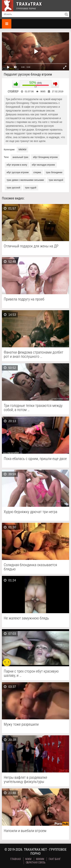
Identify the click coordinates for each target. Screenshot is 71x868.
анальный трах (20, 157)
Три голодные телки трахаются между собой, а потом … (33, 408)
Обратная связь (36, 862)
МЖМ (28, 859)
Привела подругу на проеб (24, 299)
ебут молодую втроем (43, 165)
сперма (37, 172)
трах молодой (56, 180)
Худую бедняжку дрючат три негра (30, 512)
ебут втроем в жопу (17, 165)
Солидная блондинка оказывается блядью (30, 567)
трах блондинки (54, 172)
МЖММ (40, 859)
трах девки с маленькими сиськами (25, 180)
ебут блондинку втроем (45, 157)
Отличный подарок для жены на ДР (31, 246)
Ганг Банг (55, 859)
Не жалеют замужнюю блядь (26, 618)
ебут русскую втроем (18, 172)
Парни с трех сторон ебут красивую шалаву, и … (31, 673)
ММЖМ (22, 150)
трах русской (13, 188)
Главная (15, 859)
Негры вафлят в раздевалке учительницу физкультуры (25, 780)
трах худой (30, 188)
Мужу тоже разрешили (21, 724)
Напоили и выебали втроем (25, 831)
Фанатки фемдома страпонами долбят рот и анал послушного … (34, 354)
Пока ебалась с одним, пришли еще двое (35, 459)
